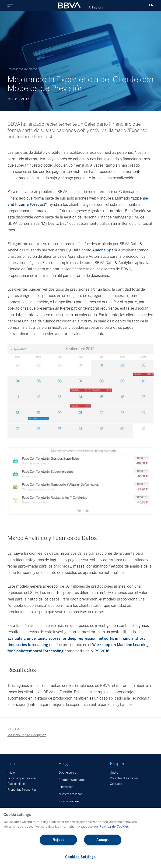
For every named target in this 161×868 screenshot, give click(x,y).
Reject (58, 840)
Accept (103, 840)
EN (151, 5)
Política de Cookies (114, 827)
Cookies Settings (80, 857)
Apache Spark (105, 250)
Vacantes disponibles (124, 778)
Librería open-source (22, 778)
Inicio (11, 773)
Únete (114, 773)
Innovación (66, 787)
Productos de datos (72, 780)
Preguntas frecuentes (22, 790)
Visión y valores (69, 801)
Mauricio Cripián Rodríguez (27, 735)
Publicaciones (17, 784)
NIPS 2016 (100, 651)
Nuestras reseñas (70, 794)
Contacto (116, 784)
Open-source (67, 773)
